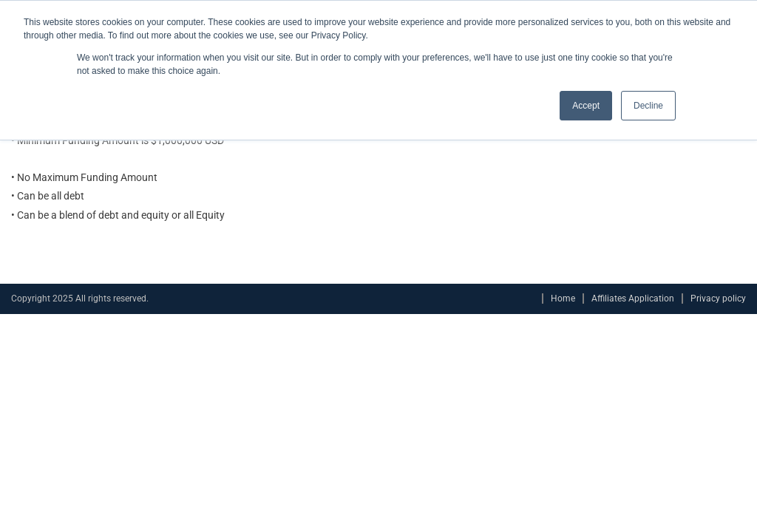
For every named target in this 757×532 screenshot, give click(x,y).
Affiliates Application (633, 299)
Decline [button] (648, 106)
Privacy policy (718, 299)
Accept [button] (586, 106)
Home (563, 299)
